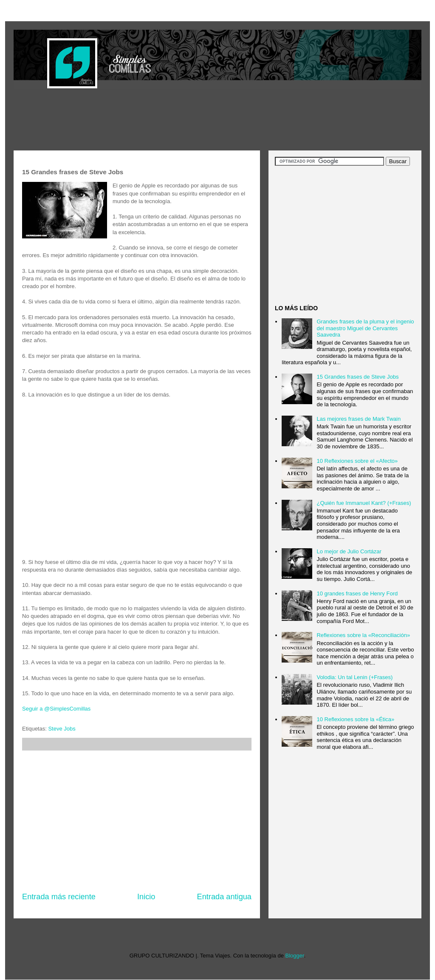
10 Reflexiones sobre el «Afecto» (357, 461)
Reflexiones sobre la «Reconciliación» (363, 635)
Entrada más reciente (59, 897)
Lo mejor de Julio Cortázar (349, 551)
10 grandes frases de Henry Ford (357, 593)
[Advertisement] (168, 121)
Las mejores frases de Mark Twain (359, 419)
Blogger (295, 956)
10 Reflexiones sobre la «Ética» (355, 719)
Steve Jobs (62, 729)
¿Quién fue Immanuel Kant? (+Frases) (364, 503)
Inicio (146, 897)
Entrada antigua (224, 897)
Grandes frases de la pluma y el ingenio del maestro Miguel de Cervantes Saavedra (365, 328)
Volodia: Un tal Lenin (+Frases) (354, 677)
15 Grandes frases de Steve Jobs (357, 377)
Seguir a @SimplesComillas (56, 709)
